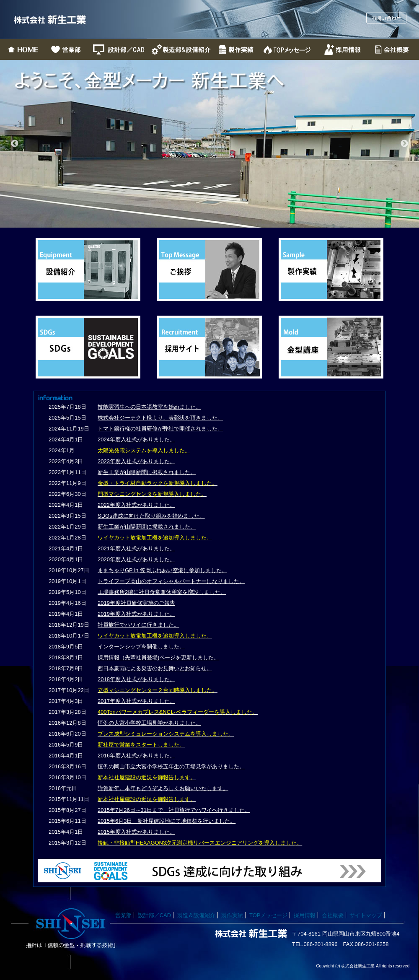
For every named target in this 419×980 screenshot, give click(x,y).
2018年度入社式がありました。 (136, 679)
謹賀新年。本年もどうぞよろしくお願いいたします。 (163, 788)
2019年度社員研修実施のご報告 (136, 603)
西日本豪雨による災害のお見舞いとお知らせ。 (155, 668)
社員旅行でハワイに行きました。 (138, 625)
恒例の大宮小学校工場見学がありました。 (149, 723)
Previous (15, 144)
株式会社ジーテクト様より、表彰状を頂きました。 (160, 418)
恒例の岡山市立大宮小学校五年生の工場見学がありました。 (171, 766)
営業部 (123, 915)
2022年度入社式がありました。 (136, 505)
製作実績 (232, 915)
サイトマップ (366, 915)
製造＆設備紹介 (196, 915)
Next (404, 144)
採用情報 (305, 915)
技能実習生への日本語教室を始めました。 (149, 407)
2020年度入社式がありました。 (136, 559)
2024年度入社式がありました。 (136, 439)
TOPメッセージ (269, 915)
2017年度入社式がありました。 (136, 701)
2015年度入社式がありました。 (136, 832)
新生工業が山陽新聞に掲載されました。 (147, 472)
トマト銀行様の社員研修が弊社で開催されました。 (160, 429)
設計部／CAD (154, 915)
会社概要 (333, 915)
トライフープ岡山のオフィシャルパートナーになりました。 (171, 581)
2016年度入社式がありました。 (136, 756)
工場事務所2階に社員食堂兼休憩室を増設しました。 (162, 592)
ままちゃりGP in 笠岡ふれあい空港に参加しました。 (162, 570)
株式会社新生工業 (73, 19)
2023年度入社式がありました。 (136, 461)
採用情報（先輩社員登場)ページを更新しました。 (158, 657)
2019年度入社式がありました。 (136, 614)
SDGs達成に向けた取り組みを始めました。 (151, 516)
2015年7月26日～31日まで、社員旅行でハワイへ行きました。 (174, 810)
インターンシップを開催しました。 (141, 647)
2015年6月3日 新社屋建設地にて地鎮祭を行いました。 (167, 821)
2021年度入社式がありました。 (136, 548)
